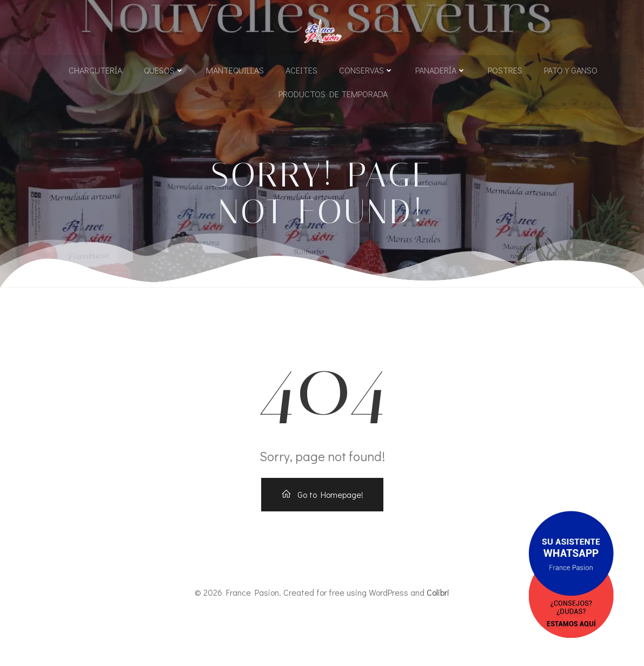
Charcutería (95, 69)
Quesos (164, 69)
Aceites (301, 69)
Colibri (438, 634)
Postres (505, 69)
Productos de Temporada (333, 93)
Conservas (366, 69)
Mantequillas (235, 69)
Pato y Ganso (571, 69)
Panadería (441, 69)
